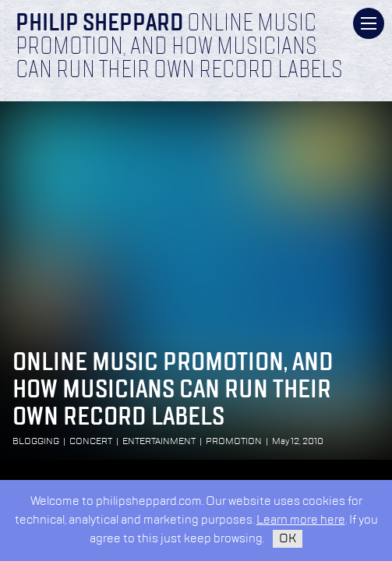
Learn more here (301, 520)
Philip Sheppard (99, 24)
